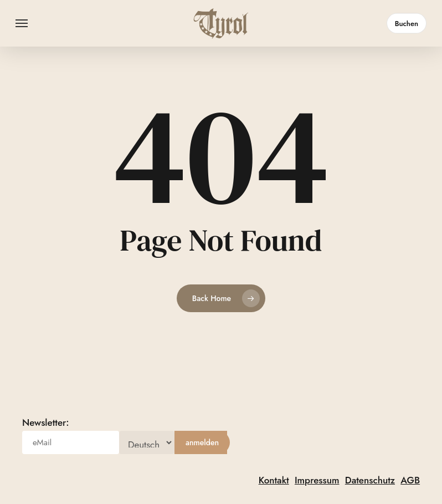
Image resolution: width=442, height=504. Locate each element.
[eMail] (71, 442)
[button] (22, 23)
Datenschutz (370, 480)
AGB (410, 480)
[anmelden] (202, 442)
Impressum (317, 480)
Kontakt (274, 480)
